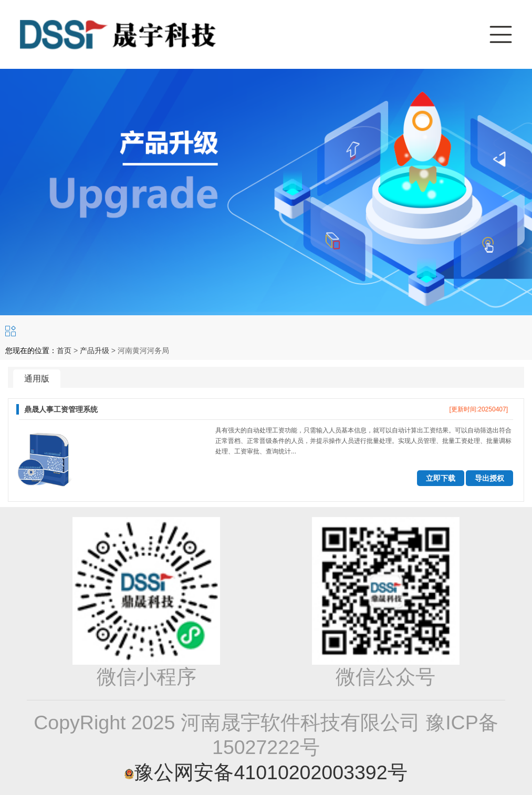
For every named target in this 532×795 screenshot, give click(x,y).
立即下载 (441, 478)
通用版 (37, 379)
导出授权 (489, 478)
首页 (64, 350)
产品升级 (95, 350)
